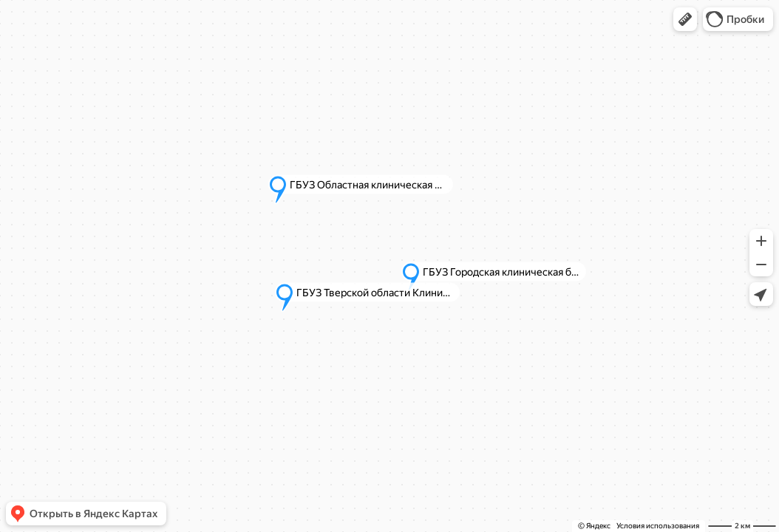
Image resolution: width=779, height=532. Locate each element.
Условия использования (658, 526)
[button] (685, 19)
